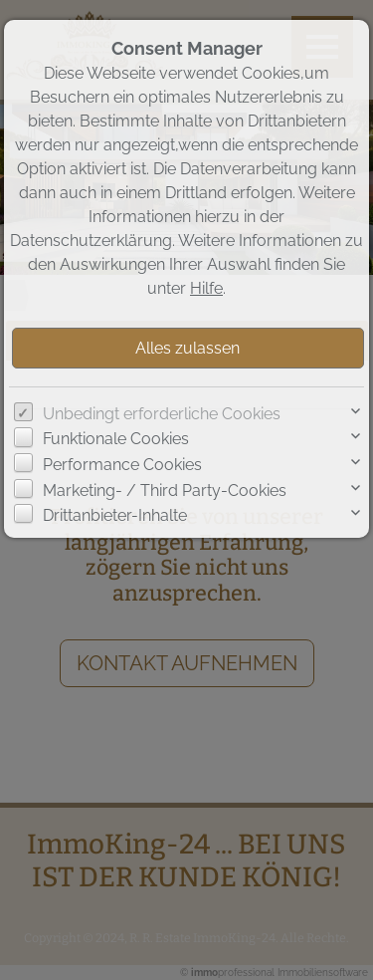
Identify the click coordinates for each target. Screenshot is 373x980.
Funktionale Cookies (116, 439)
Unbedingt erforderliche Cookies (162, 414)
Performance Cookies (122, 465)
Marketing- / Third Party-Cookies (165, 490)
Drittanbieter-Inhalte (115, 515)
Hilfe (206, 288)
